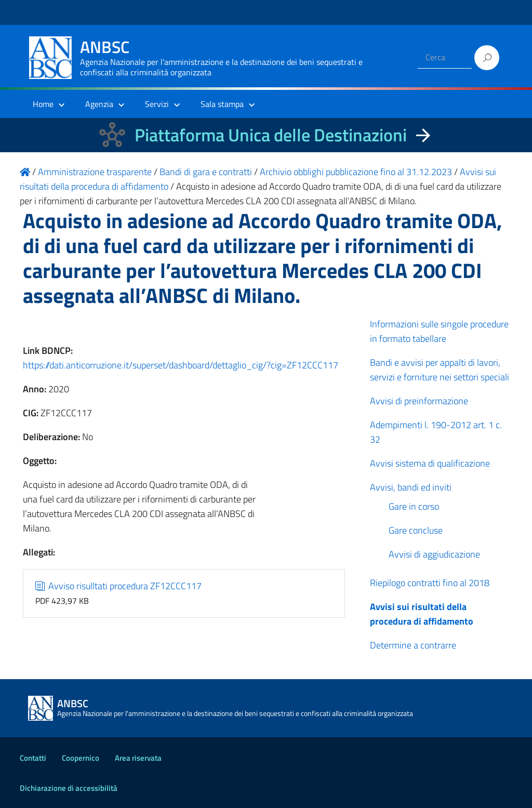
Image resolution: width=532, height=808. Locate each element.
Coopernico (81, 758)
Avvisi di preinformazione (419, 401)
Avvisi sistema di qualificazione (430, 463)
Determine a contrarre (413, 645)
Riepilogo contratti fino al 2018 (430, 583)
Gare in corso (414, 506)
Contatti (33, 758)
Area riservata (138, 758)
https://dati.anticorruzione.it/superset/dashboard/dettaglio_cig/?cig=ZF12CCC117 (181, 365)
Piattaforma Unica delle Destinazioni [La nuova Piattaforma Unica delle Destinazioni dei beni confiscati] (271, 135)
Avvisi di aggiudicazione (434, 554)
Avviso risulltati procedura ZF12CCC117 (119, 586)
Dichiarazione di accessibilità (69, 788)
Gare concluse (416, 530)
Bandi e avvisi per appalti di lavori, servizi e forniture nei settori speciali (440, 370)
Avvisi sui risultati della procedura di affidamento (422, 614)
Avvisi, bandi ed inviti (411, 487)
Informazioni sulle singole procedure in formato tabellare (439, 331)
